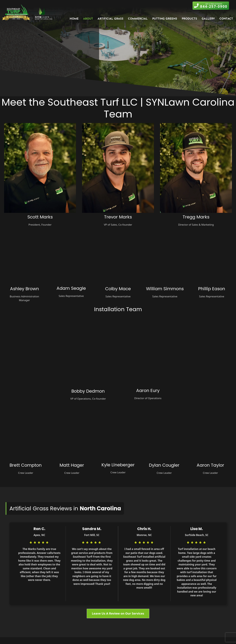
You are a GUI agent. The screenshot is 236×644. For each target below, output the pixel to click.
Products (189, 19)
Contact (226, 19)
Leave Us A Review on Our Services (118, 613)
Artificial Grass (110, 19)
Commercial (138, 19)
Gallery (208, 19)
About (88, 19)
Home (74, 19)
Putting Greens (165, 19)
